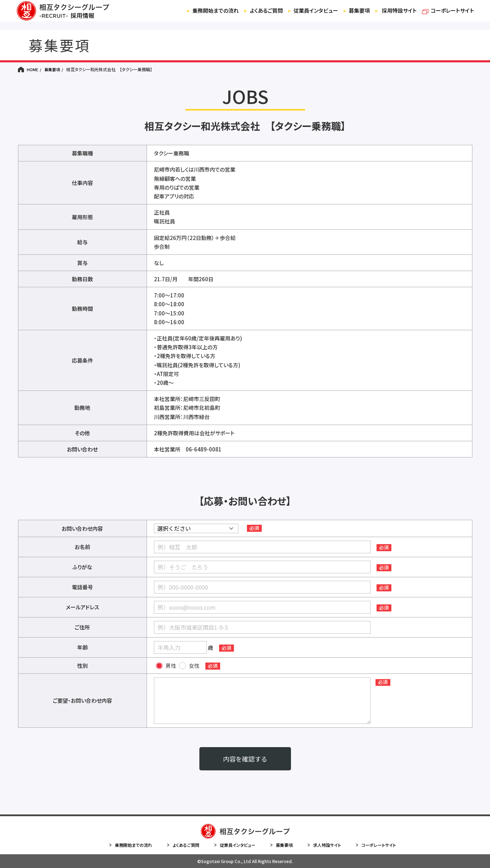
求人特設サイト (324, 845)
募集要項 (348, 16)
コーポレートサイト (446, 16)
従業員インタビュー (301, 16)
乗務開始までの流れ (193, 16)
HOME (32, 69)
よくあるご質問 (247, 16)
